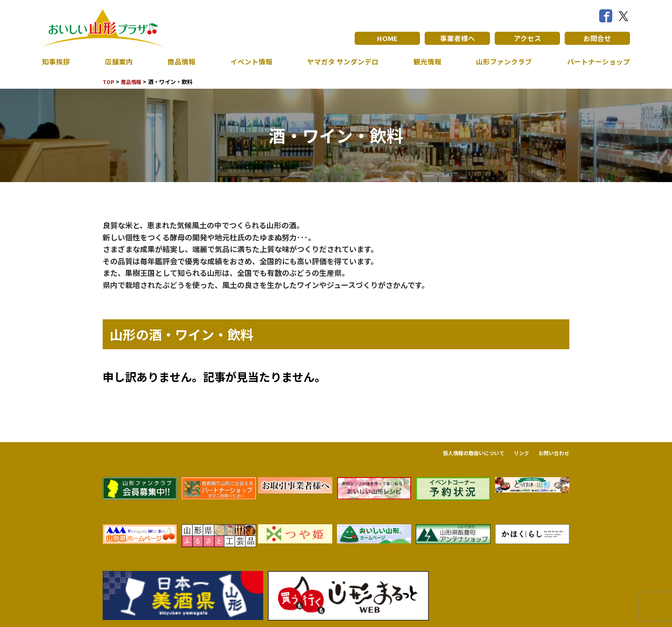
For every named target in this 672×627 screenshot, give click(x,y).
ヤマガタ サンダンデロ (341, 62)
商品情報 (180, 62)
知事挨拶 (57, 62)
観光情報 (425, 62)
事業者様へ (457, 38)
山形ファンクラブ (502, 62)
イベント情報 (248, 62)
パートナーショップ (596, 62)
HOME (388, 38)
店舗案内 (118, 62)
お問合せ (597, 38)
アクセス (528, 38)
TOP (109, 81)
